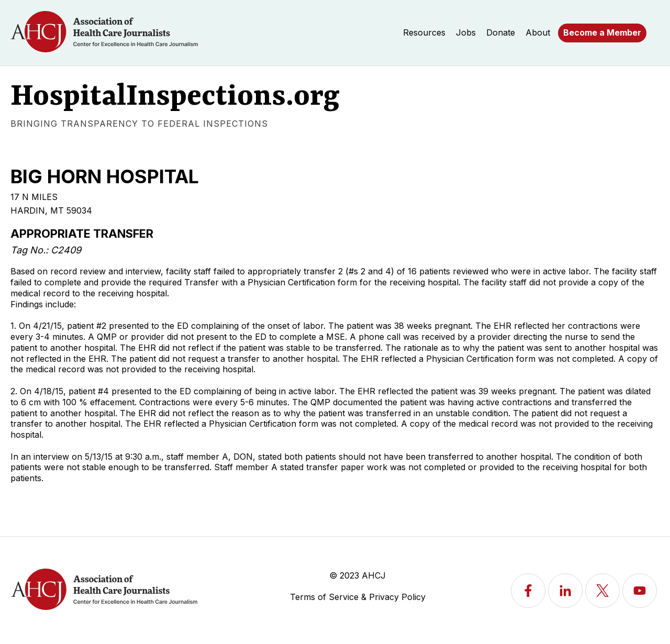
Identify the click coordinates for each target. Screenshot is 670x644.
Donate (501, 32)
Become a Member (602, 32)
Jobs (466, 32)
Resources (424, 32)
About (538, 32)
